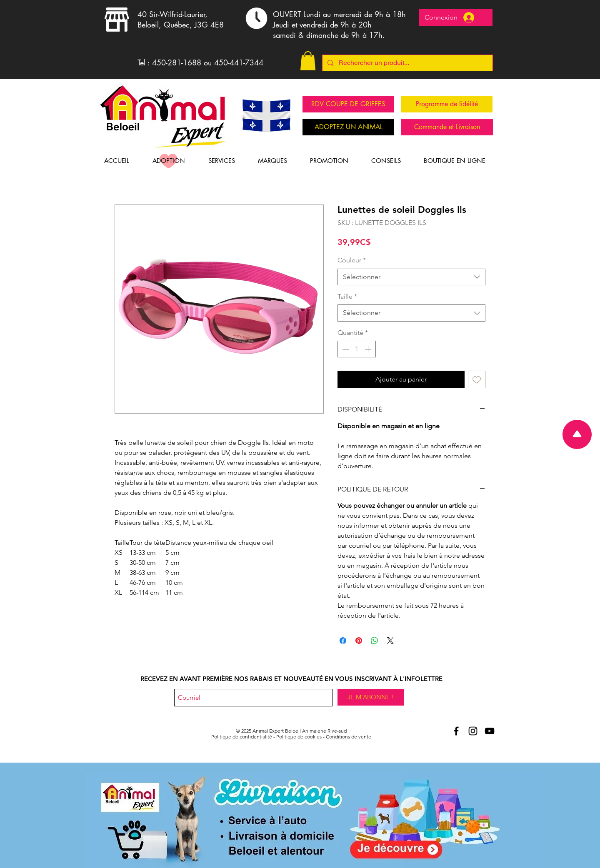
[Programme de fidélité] (447, 104)
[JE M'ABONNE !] (371, 697)
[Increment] (369, 349)
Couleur (352, 260)
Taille (347, 296)
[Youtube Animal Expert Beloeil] (490, 731)
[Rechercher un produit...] (407, 63)
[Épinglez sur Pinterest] (359, 641)
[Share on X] (390, 641)
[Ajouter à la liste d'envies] (477, 379)
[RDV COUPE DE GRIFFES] (348, 104)
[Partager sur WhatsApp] (375, 641)
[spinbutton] (357, 349)
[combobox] (411, 277)
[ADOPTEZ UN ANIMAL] (348, 127)
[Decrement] (345, 349)
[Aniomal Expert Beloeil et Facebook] (456, 731)
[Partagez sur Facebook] (343, 641)
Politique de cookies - (301, 737)
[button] (308, 61)
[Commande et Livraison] (447, 127)
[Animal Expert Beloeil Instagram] (473, 731)
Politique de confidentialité (242, 737)
